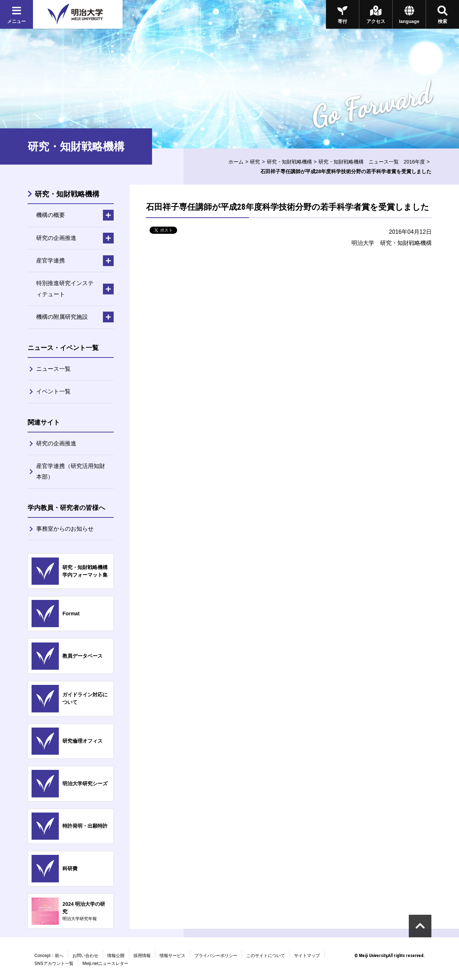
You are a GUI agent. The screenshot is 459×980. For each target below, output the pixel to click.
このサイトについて (266, 956)
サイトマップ (307, 956)
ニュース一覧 (53, 369)
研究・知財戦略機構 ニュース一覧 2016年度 (372, 162)
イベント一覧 (53, 391)
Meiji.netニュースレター (106, 964)
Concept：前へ (49, 956)
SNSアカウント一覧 (54, 964)
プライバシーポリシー (216, 956)
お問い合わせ (85, 956)
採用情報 (142, 956)
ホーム (236, 162)
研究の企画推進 (56, 443)
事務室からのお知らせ (65, 529)
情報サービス (172, 956)
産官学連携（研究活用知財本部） (71, 471)
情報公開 (116, 956)
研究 (255, 162)
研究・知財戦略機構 (289, 162)
